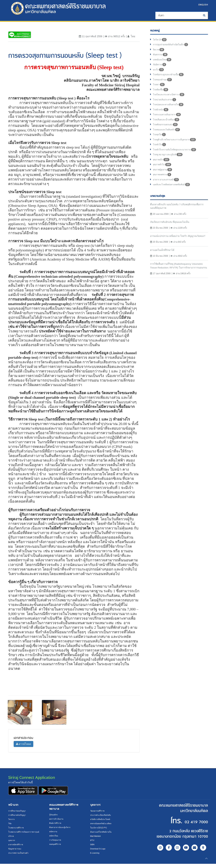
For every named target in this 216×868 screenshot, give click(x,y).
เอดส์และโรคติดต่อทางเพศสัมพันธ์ (174, 193)
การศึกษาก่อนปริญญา (18, 811)
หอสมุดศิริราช (56, 844)
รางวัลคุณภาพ (56, 840)
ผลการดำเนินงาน (57, 819)
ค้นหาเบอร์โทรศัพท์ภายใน (102, 832)
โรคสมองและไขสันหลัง (168, 135)
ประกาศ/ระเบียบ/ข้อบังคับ (102, 815)
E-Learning (95, 853)
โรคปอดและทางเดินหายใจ (170, 108)
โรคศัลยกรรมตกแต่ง (167, 129)
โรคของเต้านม (164, 82)
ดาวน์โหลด (24, 744)
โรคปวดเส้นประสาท (166, 103)
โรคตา (159, 87)
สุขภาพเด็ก (162, 166)
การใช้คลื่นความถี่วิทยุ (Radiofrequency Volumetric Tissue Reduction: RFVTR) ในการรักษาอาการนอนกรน (177, 281)
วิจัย (10, 823)
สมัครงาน (54, 832)
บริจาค (11, 840)
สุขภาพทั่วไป (163, 172)
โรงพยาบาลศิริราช (17, 828)
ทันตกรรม (161, 56)
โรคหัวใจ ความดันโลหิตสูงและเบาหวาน (177, 156)
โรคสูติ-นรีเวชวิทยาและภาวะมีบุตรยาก (177, 145)
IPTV (93, 840)
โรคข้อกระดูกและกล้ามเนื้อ (170, 77)
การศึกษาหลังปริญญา (18, 815)
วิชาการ (12, 819)
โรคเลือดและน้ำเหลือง (168, 124)
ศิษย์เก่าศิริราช (56, 823)
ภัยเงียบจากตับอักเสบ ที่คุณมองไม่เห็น (172, 230)
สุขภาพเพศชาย (163, 182)
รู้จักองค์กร (54, 815)
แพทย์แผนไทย (163, 61)
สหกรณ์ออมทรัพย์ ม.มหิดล (102, 823)
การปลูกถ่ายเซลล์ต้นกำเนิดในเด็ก (173, 45)
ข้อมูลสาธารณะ (16, 853)
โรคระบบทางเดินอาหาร (169, 119)
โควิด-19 (160, 40)
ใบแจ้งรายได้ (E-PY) (100, 828)
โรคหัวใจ (160, 151)
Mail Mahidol (96, 836)
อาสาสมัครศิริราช (17, 849)
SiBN (93, 844)
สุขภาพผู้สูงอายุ (164, 177)
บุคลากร (12, 844)
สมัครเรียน (54, 836)
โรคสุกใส (160, 140)
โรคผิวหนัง (162, 114)
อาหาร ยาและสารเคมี (167, 187)
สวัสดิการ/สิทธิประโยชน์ (101, 819)
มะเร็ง (159, 72)
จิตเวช (159, 51)
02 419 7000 (187, 821)
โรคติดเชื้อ (161, 93)
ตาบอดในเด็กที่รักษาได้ (164, 263)
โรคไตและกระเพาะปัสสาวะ (171, 98)
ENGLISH (202, 4)
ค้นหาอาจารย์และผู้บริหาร (61, 827)
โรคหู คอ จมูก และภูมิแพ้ (169, 161)
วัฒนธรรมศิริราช (98, 811)
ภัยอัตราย (160, 66)
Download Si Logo (99, 849)
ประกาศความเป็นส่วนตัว (20, 857)
